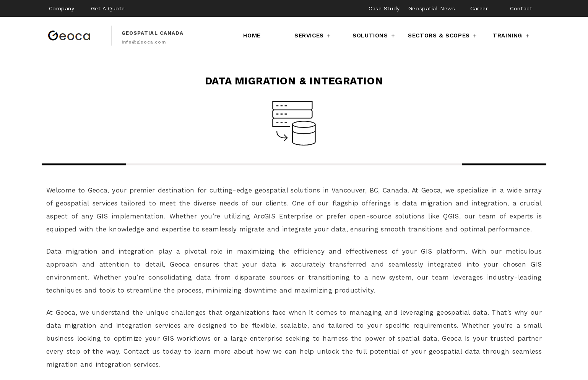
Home (252, 36)
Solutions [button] (374, 36)
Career (479, 8)
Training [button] (512, 36)
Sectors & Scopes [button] (443, 36)
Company (62, 8)
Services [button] (313, 36)
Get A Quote (108, 8)
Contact (521, 8)
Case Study (384, 8)
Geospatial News (432, 8)
